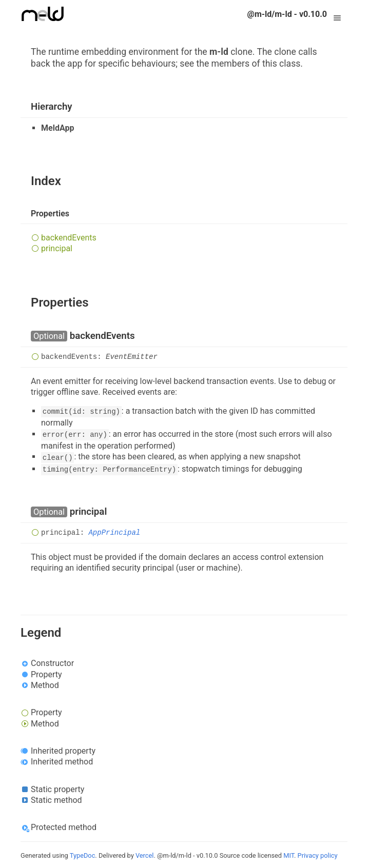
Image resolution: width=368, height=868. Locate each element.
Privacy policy (318, 855)
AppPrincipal (114, 533)
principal (57, 248)
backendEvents (69, 238)
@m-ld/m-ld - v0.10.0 (287, 14)
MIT (289, 855)
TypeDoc (83, 855)
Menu (337, 14)
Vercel (144, 855)
